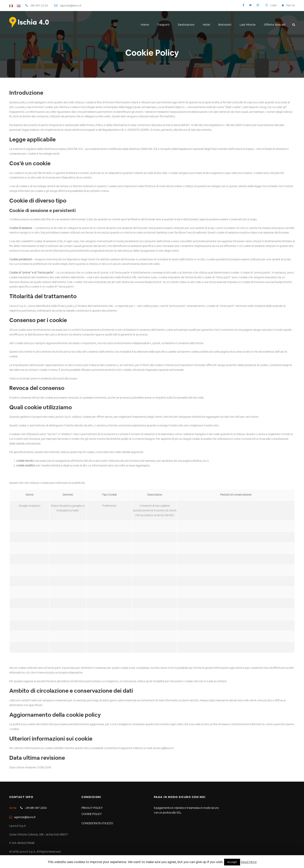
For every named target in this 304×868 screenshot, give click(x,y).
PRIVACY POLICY (92, 808)
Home (145, 25)
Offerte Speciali (275, 25)
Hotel (207, 25)
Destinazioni (186, 25)
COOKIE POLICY (92, 814)
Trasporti (163, 25)
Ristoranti (225, 25)
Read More (249, 862)
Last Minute (248, 25)
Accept (232, 862)
